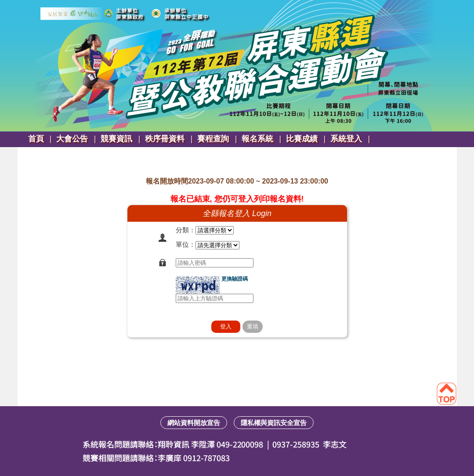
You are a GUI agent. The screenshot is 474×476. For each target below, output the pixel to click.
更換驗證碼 (235, 279)
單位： (186, 244)
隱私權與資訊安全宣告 (274, 423)
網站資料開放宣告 (194, 423)
